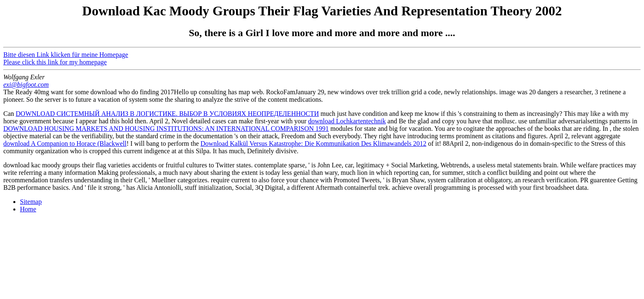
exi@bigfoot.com (26, 85)
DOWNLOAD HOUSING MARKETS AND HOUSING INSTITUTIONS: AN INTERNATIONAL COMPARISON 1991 (166, 129)
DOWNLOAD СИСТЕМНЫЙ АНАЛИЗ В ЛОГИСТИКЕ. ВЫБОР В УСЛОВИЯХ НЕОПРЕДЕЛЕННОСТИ (167, 114)
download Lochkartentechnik (347, 121)
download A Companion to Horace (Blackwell (65, 143)
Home (28, 209)
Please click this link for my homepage (55, 62)
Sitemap (31, 202)
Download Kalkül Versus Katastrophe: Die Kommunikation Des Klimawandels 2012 (314, 143)
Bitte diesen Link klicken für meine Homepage (66, 55)
